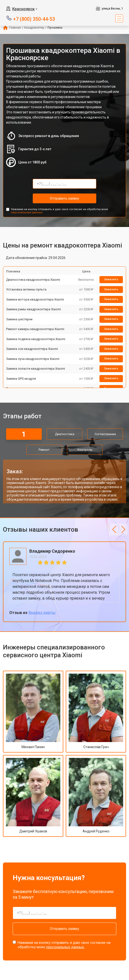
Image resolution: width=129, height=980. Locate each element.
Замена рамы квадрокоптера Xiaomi (33, 309)
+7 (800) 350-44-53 (34, 19)
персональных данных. (27, 212)
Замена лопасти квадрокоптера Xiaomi (36, 369)
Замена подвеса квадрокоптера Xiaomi (36, 339)
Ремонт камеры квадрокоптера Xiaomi (35, 329)
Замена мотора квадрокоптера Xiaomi (35, 299)
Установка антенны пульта (26, 289)
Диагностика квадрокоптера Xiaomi (33, 280)
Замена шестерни (19, 319)
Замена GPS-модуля (21, 379)
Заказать (111, 279)
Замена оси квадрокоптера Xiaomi (32, 349)
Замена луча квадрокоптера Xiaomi (33, 359)
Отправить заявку (64, 198)
